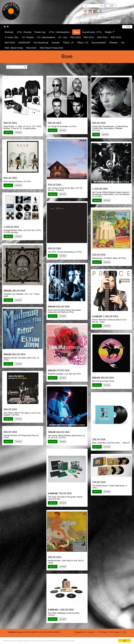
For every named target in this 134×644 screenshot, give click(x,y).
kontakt (56, 42)
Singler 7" (110, 32)
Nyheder (9, 32)
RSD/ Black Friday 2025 (52, 48)
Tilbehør (113, 42)
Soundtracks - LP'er (92, 32)
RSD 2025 (31, 48)
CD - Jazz (63, 37)
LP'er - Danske (24, 32)
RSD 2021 (89, 37)
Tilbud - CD (82, 42)
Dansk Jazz (40, 32)
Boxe (76, 32)
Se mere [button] (18, 132)
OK (124, 641)
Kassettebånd (99, 42)
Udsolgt (96, 135)
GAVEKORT (24, 42)
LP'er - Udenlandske (60, 32)
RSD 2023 (116, 37)
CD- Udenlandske (46, 37)
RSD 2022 (103, 37)
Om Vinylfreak (41, 42)
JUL (123, 42)
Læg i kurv (8, 132)
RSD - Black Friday (14, 48)
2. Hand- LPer (12, 37)
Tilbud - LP (68, 42)
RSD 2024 (10, 42)
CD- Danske (28, 37)
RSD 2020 (76, 37)
